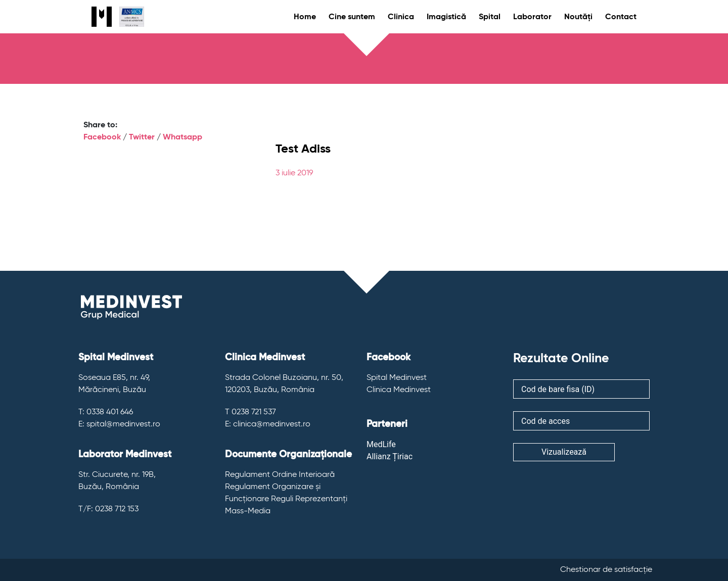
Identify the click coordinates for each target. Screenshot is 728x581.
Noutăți (578, 17)
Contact (621, 17)
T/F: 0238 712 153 (108, 509)
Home (305, 17)
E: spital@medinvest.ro (119, 424)
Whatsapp (183, 137)
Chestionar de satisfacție (606, 570)
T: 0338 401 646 (106, 412)
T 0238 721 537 (251, 412)
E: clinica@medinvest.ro (268, 424)
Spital (490, 17)
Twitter (142, 137)
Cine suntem (352, 17)
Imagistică (446, 17)
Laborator (532, 17)
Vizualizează (564, 452)
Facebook (102, 137)
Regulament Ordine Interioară (280, 475)
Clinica (401, 17)
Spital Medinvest (397, 378)
